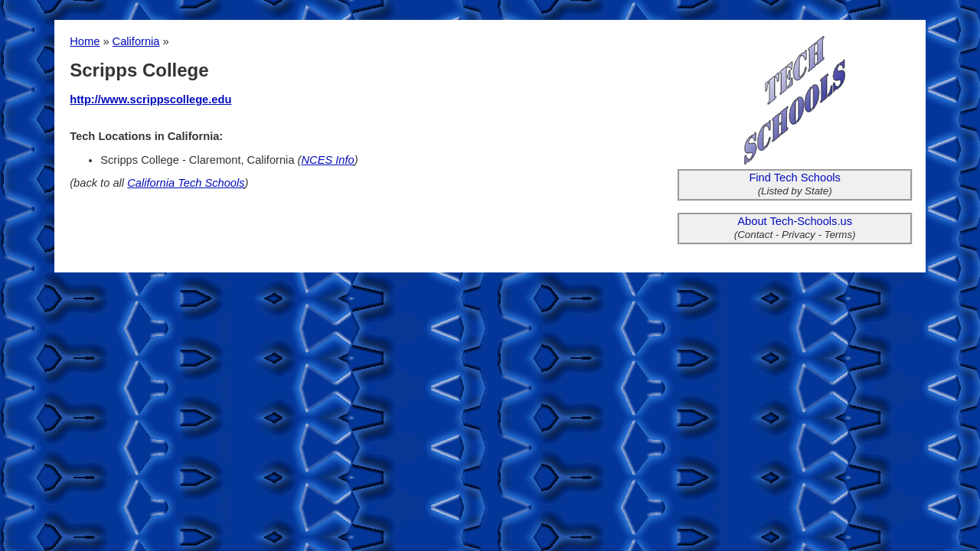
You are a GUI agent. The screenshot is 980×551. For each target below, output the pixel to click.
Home (85, 41)
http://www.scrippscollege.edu (150, 99)
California (136, 41)
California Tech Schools (186, 183)
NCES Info (328, 160)
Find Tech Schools (795, 178)
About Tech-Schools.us (795, 221)
